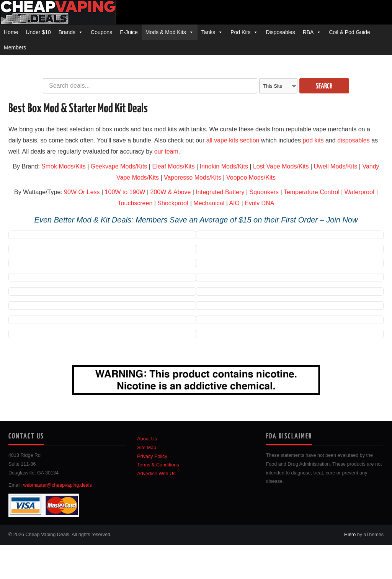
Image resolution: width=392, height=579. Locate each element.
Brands (67, 32)
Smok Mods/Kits (64, 166)
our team (166, 151)
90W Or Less (82, 192)
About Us (147, 439)
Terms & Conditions (158, 465)
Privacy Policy (152, 456)
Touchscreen (135, 203)
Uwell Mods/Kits (336, 166)
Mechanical (209, 203)
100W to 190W (125, 192)
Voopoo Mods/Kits (251, 177)
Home (11, 32)
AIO (234, 203)
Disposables (280, 32)
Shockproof (173, 203)
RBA (308, 32)
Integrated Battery (220, 192)
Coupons (101, 32)
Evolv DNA (259, 203)
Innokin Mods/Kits (224, 166)
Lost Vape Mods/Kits (281, 166)
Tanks (208, 32)
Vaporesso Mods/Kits (193, 177)
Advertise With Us (156, 474)
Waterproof (360, 192)
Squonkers (264, 192)
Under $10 (38, 32)
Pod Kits (240, 32)
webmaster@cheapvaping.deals (58, 485)
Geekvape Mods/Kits (119, 166)
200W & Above (170, 192)
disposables (354, 140)
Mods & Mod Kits (166, 32)
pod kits (313, 140)
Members (15, 47)
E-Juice (129, 32)
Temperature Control (312, 192)
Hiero (350, 535)
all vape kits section (233, 140)
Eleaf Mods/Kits (173, 166)
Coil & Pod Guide (349, 32)
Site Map (147, 448)
